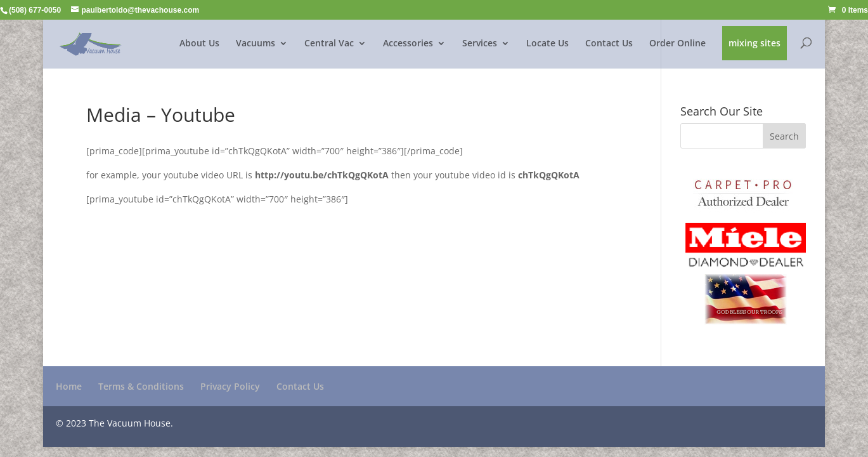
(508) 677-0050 (35, 10)
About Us (199, 44)
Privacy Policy (230, 386)
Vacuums (256, 44)
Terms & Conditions (141, 386)
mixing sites (755, 44)
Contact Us (609, 44)
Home (69, 386)
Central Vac (329, 44)
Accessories (408, 44)
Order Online (677, 44)
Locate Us (547, 44)
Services (480, 44)
